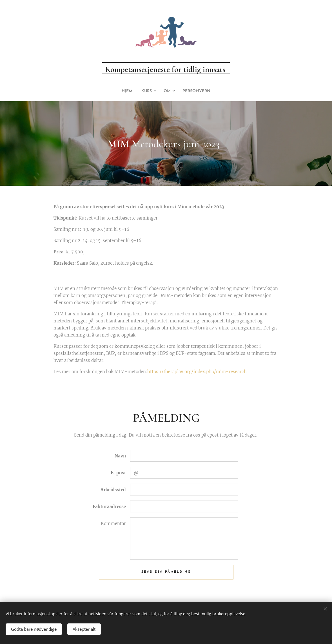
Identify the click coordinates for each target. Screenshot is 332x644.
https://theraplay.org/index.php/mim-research (197, 372)
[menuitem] (152, 91)
